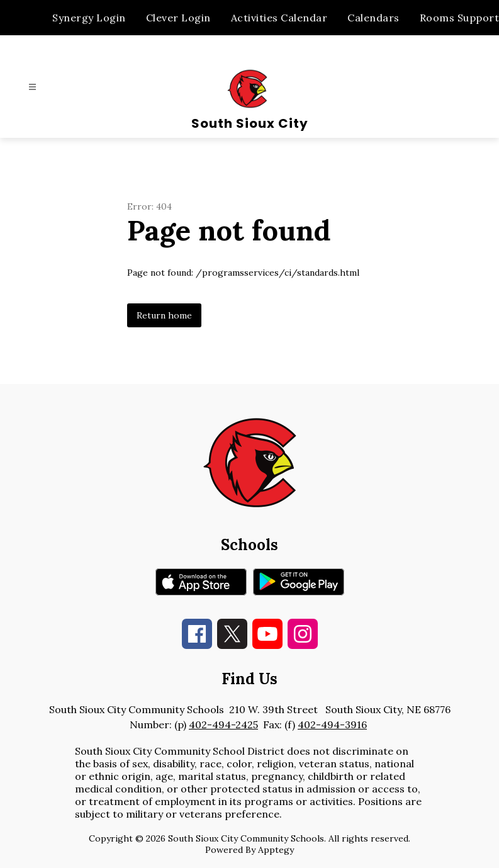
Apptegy (276, 850)
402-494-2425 (223, 724)
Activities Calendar (279, 18)
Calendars (373, 18)
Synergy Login (89, 18)
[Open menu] (32, 87)
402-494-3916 (332, 724)
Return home (164, 315)
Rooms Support (460, 18)
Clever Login (178, 18)
